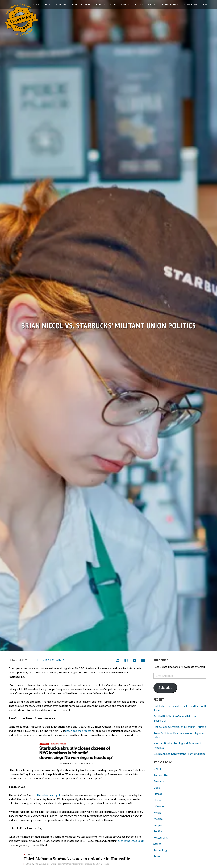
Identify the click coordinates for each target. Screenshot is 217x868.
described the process (78, 731)
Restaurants (170, 4)
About (48, 4)
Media (113, 4)
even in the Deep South (131, 841)
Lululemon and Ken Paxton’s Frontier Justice (179, 754)
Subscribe (165, 688)
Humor (158, 800)
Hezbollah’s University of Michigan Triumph (180, 727)
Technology (190, 4)
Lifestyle (100, 4)
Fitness (86, 4)
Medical (126, 4)
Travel (206, 4)
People (139, 4)
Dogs (74, 4)
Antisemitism (161, 775)
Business (61, 4)
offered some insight (48, 795)
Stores (157, 844)
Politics (153, 4)
